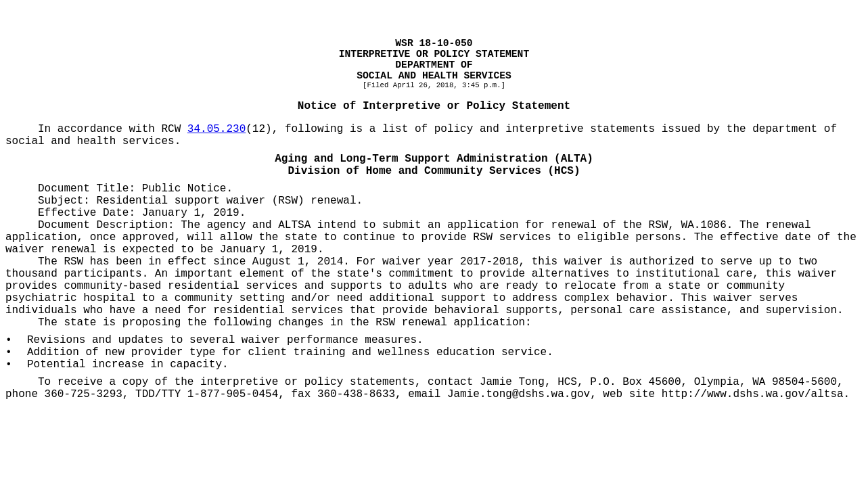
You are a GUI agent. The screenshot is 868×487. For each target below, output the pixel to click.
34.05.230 (216, 129)
